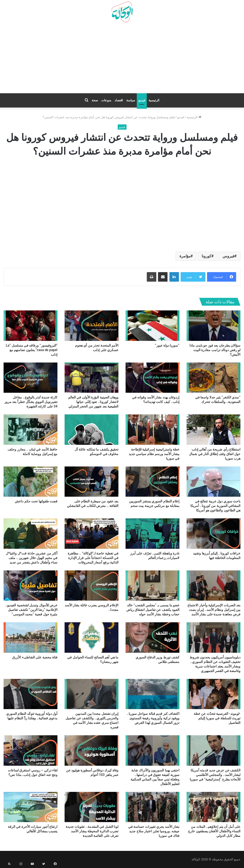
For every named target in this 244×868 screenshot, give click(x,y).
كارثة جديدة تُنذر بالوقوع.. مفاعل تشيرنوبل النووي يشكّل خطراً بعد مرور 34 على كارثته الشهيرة (31, 402)
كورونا (206, 256)
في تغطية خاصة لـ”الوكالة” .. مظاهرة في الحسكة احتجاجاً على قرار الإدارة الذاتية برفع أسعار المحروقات (93, 558)
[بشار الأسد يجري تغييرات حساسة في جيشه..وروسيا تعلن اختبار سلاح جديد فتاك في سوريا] (152, 807)
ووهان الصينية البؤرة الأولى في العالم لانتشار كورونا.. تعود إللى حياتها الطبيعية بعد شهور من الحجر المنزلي (93, 402)
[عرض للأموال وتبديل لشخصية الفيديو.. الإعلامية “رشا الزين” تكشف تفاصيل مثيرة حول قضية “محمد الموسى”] (30, 586)
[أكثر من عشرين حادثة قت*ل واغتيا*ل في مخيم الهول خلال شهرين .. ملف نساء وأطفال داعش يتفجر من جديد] (30, 533)
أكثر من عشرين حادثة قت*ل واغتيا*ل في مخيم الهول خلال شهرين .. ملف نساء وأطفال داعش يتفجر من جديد (32, 558)
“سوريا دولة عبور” (167, 345)
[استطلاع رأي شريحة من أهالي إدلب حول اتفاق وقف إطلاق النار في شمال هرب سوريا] (213, 429)
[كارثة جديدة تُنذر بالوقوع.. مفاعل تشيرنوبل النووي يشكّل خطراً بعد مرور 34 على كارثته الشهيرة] (30, 378)
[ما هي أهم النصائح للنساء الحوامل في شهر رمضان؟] (91, 637)
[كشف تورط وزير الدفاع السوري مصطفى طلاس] (152, 637)
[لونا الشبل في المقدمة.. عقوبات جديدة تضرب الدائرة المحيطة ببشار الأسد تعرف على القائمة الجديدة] (91, 807)
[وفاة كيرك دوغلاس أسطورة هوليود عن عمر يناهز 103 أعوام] (91, 750)
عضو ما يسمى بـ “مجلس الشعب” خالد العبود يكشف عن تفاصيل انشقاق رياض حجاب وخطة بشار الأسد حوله (153, 610)
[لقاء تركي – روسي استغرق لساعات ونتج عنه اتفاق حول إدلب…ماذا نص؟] (30, 750)
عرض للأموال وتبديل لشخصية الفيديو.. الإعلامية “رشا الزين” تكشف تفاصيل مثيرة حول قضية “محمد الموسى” (31, 610)
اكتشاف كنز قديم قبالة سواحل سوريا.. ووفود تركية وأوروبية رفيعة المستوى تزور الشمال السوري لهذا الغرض (153, 718)
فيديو (142, 100)
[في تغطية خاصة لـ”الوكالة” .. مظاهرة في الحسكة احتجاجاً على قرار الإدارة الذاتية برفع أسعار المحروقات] (91, 533)
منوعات (106, 100)
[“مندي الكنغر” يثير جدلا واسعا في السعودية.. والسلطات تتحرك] (213, 378)
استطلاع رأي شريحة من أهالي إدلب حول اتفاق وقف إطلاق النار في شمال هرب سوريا (215, 454)
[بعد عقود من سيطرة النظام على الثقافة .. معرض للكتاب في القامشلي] (91, 482)
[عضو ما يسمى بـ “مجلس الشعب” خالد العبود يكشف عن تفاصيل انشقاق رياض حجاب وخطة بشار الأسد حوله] (152, 586)
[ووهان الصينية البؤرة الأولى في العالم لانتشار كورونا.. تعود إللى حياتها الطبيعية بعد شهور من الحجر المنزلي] (91, 378)
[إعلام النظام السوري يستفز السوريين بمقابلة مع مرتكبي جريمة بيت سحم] (152, 482)
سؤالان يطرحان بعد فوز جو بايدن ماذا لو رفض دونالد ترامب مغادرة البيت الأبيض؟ (215, 350)
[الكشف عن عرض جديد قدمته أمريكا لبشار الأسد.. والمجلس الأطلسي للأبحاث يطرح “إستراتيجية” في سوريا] (213, 750)
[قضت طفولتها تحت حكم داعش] (30, 482)
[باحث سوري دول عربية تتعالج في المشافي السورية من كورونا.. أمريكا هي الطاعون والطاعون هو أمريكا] (213, 482)
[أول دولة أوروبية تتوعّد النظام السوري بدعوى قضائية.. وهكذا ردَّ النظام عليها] (30, 694)
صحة (95, 100)
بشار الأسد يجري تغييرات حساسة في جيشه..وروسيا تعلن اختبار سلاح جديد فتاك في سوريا (154, 831)
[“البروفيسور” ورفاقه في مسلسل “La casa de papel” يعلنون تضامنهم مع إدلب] (30, 326)
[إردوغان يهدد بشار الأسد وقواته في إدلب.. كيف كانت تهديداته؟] (152, 378)
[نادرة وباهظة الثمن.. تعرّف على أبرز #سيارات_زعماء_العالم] (152, 533)
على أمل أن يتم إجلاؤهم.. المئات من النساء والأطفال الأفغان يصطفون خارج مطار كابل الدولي (214, 831)
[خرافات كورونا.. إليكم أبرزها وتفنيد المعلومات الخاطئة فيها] (213, 533)
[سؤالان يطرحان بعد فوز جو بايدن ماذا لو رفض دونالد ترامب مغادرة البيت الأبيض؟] (213, 326)
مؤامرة (185, 256)
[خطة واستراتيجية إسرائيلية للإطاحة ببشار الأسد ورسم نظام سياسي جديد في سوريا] (152, 429)
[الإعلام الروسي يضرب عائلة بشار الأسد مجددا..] (91, 586)
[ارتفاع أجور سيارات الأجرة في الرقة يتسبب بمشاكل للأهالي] (30, 807)
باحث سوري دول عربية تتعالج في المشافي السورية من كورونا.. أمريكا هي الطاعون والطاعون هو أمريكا (215, 506)
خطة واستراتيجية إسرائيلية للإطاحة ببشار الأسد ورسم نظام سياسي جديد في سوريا (154, 454)
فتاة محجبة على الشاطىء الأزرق (35, 657)
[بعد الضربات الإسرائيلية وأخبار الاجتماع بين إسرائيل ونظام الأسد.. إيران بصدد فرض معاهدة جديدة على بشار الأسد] (213, 586)
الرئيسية (154, 100)
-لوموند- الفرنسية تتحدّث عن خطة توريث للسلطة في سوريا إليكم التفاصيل (217, 718)
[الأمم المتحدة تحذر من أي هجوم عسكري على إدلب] (91, 326)
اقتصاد (119, 100)
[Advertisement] (122, 60)
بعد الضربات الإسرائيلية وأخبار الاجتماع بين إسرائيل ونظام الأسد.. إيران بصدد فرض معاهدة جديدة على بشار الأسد (214, 610)
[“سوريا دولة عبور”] (152, 326)
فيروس (229, 256)
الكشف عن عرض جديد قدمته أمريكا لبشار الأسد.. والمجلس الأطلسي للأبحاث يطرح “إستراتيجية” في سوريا (215, 775)
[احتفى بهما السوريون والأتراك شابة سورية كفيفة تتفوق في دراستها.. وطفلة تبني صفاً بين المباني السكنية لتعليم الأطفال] (152, 750)
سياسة (131, 100)
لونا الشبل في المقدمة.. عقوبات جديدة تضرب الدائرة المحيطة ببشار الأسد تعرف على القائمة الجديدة (92, 831)
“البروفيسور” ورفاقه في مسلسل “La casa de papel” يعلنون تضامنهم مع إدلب (32, 350)
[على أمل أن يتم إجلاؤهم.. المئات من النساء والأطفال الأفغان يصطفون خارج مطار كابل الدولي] (213, 807)
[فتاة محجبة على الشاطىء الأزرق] (30, 637)
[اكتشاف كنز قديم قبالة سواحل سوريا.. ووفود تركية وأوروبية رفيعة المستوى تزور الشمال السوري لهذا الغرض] (152, 694)
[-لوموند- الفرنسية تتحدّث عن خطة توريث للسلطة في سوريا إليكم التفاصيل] (213, 694)
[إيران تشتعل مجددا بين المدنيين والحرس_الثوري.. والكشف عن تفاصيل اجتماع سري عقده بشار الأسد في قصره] (91, 694)
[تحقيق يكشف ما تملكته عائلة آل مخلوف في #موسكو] (91, 429)
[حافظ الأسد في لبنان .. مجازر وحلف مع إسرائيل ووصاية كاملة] (30, 429)
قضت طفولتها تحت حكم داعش (36, 501)
